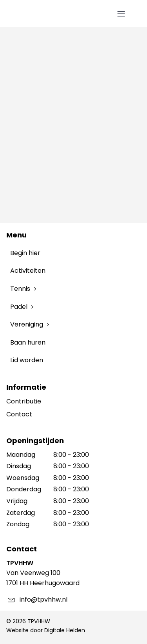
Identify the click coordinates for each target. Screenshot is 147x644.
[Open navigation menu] (121, 14)
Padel (19, 307)
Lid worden (27, 360)
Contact (19, 414)
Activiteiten (28, 271)
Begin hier (25, 253)
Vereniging (27, 324)
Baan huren (28, 342)
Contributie (24, 401)
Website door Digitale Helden (46, 630)
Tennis (20, 289)
